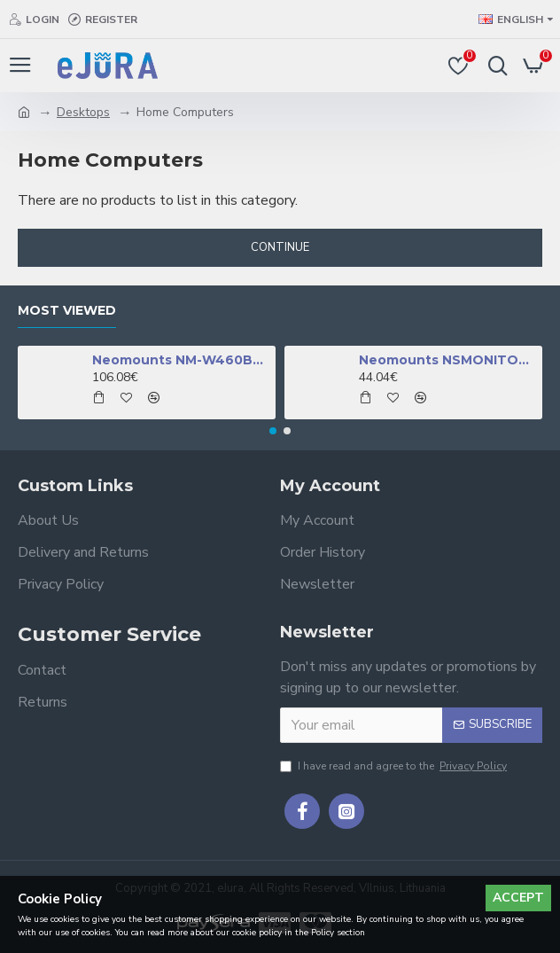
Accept (518, 898)
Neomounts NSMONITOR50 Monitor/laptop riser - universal (447, 360)
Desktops (83, 112)
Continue (280, 247)
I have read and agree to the (395, 766)
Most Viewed (67, 311)
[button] (273, 431)
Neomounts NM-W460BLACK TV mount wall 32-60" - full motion (181, 360)
